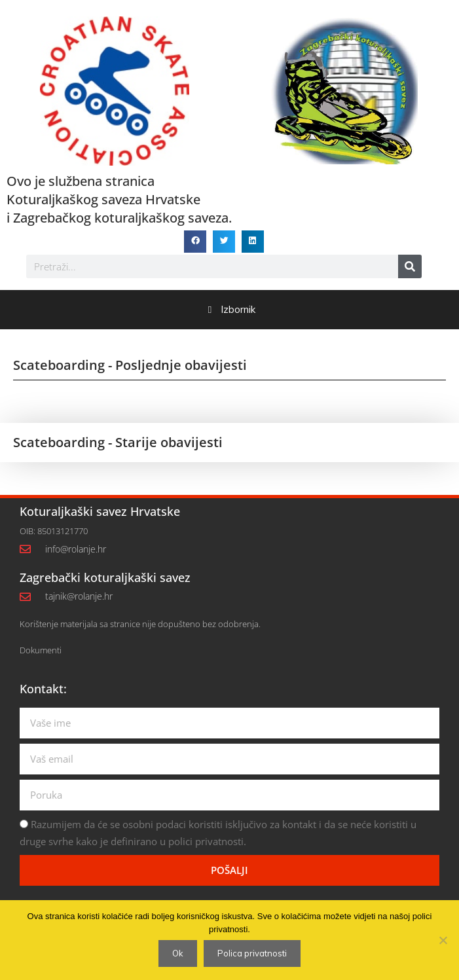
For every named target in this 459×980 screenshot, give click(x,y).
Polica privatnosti (252, 953)
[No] (443, 940)
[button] (195, 242)
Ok (178, 953)
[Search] (410, 266)
